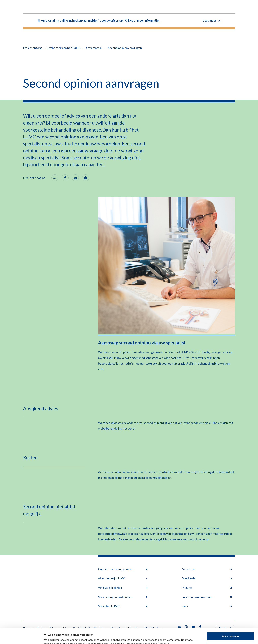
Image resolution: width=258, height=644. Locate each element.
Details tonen (51, 637)
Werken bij (207, 578)
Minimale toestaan (230, 630)
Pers (207, 606)
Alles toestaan (230, 621)
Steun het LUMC (123, 606)
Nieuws (207, 588)
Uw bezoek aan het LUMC (64, 48)
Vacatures (207, 569)
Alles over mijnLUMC (123, 578)
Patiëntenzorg (32, 48)
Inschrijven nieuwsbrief (207, 597)
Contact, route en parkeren (123, 569)
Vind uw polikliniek (123, 588)
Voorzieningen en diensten (123, 597)
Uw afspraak (94, 48)
